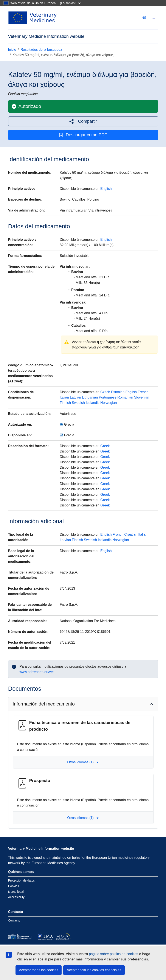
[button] (83, 121)
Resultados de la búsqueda (41, 50)
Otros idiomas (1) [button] (83, 762)
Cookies (14, 886)
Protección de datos (22, 880)
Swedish (78, 403)
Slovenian (142, 397)
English (106, 189)
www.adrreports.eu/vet (37, 672)
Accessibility (16, 897)
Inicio (12, 50)
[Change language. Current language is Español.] (144, 18)
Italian (64, 397)
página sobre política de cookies (114, 954)
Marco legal (16, 892)
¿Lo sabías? (70, 3)
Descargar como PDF (83, 135)
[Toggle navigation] (154, 18)
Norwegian (109, 403)
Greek (105, 446)
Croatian (131, 534)
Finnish (65, 403)
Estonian (118, 392)
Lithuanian (90, 397)
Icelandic (92, 403)
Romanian (125, 397)
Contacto (14, 920)
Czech (105, 392)
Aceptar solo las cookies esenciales (94, 970)
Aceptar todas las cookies (39, 970)
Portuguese (108, 397)
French (143, 392)
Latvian (76, 397)
